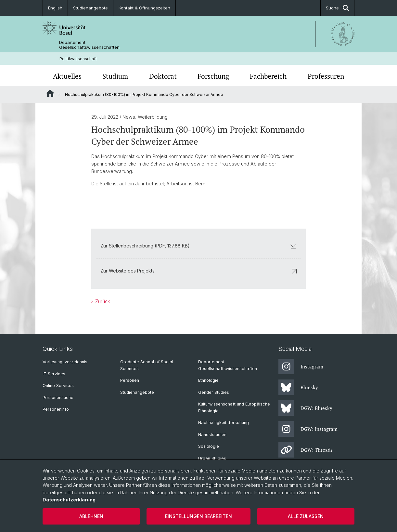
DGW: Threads (306, 450)
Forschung (213, 76)
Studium (115, 76)
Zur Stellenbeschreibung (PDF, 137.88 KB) (198, 246)
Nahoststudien (212, 435)
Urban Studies (212, 458)
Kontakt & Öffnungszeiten (144, 8)
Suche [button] (337, 8)
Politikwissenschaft (78, 59)
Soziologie (209, 446)
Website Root (50, 93)
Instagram (301, 366)
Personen (130, 380)
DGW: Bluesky (305, 408)
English (55, 8)
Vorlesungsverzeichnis (65, 362)
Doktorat (163, 76)
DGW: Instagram (308, 429)
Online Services (58, 386)
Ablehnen (91, 516)
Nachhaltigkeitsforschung (224, 423)
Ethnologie (208, 380)
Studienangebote (90, 8)
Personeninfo (56, 409)
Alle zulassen (306, 516)
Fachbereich (268, 76)
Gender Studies (214, 392)
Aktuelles (67, 76)
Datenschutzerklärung (69, 500)
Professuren (326, 76)
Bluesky (298, 387)
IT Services (54, 374)
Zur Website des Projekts (198, 271)
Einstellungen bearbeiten (198, 516)
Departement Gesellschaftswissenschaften (89, 45)
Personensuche (58, 398)
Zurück (102, 301)
